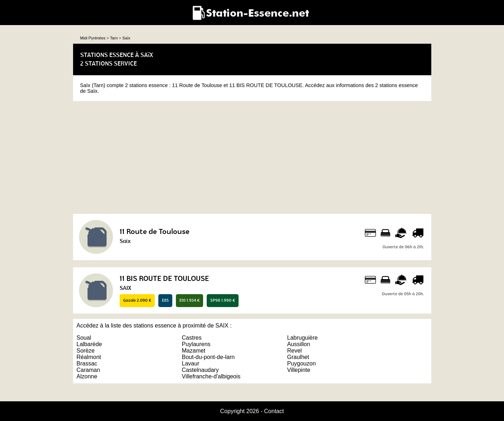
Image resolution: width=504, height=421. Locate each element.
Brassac (87, 363)
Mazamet (194, 351)
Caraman (88, 370)
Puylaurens (196, 344)
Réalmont (89, 357)
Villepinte (299, 370)
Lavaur (191, 363)
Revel (295, 351)
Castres (192, 338)
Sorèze (86, 351)
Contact (274, 411)
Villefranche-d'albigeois (211, 376)
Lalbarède (89, 344)
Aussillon (299, 344)
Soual (84, 338)
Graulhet (298, 357)
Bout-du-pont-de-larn (208, 357)
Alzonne (87, 376)
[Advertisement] (252, 157)
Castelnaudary (200, 370)
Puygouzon (302, 363)
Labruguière (303, 338)
